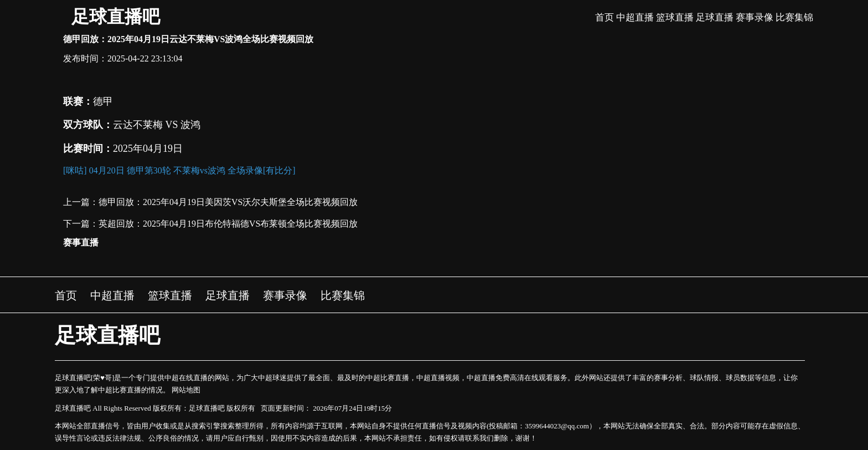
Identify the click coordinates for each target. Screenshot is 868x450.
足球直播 (715, 17)
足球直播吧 (116, 17)
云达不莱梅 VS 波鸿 (157, 125)
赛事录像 (755, 17)
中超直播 (635, 17)
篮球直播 (675, 17)
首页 (604, 17)
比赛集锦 (794, 17)
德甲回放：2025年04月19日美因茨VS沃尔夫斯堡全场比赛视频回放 (228, 202)
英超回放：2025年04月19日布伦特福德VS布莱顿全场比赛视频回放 (228, 224)
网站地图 (186, 390)
